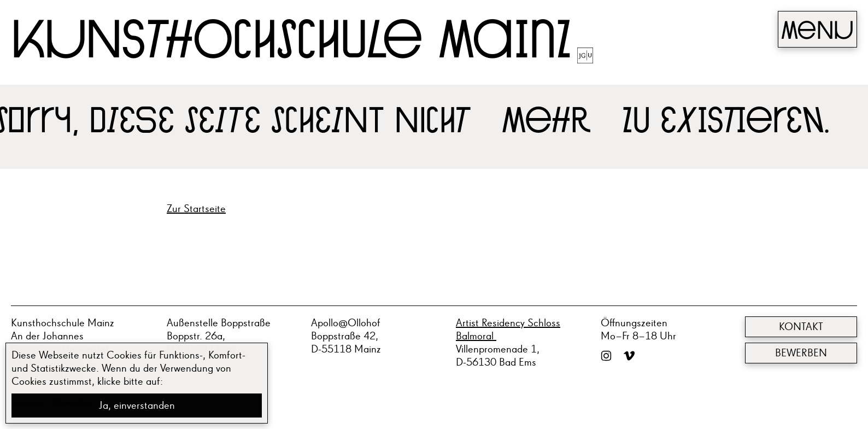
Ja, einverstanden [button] (137, 406)
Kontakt (801, 327)
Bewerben (801, 353)
